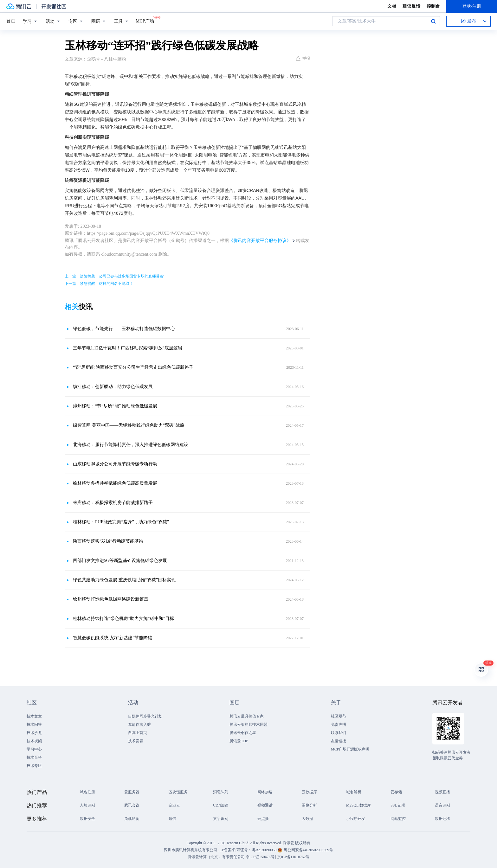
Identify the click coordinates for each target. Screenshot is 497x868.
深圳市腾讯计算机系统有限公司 (190, 850)
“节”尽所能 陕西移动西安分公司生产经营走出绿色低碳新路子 (133, 367)
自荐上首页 (138, 733)
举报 (303, 58)
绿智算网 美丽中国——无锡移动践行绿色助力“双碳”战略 (129, 425)
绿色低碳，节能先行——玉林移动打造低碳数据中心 (124, 329)
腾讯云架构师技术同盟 (248, 724)
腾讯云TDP (239, 741)
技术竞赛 (136, 741)
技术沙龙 (34, 733)
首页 (11, 21)
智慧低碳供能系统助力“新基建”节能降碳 (113, 638)
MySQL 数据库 (358, 805)
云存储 (396, 792)
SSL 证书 (398, 805)
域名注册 (87, 792)
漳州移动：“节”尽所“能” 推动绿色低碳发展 (115, 406)
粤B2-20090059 (265, 850)
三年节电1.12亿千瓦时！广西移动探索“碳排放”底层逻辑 (128, 348)
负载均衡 (132, 819)
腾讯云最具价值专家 (247, 716)
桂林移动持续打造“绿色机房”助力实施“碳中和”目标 (123, 619)
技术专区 (34, 766)
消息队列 (221, 792)
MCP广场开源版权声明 (350, 749)
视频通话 (265, 805)
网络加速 (265, 792)
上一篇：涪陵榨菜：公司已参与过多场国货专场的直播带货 (114, 276)
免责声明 (339, 724)
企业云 (174, 805)
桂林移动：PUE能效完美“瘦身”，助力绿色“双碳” (121, 522)
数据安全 (87, 819)
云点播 (263, 819)
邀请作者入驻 (139, 724)
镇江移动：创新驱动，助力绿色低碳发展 (113, 387)
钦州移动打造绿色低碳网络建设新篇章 (111, 599)
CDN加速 (221, 805)
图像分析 (309, 805)
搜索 (433, 21)
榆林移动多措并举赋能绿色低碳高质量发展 (115, 483)
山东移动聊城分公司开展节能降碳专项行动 (115, 464)
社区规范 (339, 716)
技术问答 (34, 724)
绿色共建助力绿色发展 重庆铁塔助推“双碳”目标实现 (124, 580)
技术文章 (34, 716)
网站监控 (398, 819)
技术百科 (34, 757)
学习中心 (34, 749)
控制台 (433, 6)
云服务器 (132, 792)
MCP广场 (145, 21)
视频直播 (442, 792)
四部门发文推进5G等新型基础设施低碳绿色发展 (120, 561)
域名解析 (354, 792)
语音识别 (442, 805)
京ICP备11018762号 (293, 857)
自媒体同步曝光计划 (145, 716)
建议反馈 (411, 6)
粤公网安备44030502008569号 (308, 850)
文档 (392, 6)
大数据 (307, 819)
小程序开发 (356, 819)
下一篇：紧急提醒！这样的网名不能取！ (99, 284)
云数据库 (309, 792)
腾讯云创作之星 (243, 733)
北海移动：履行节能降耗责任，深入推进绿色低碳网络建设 (131, 445)
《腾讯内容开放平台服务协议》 (260, 241)
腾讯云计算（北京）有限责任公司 (216, 857)
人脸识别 (87, 805)
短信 (172, 819)
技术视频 (34, 741)
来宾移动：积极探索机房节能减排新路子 (113, 503)
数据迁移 (442, 819)
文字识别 (221, 819)
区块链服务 (178, 792)
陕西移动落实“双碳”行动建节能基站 (108, 541)
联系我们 (339, 733)
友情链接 (339, 741)
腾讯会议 (132, 805)
